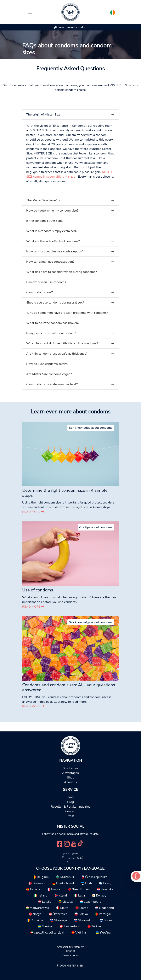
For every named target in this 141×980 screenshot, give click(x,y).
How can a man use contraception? (50, 262)
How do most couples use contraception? (55, 251)
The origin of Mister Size (43, 115)
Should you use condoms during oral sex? (55, 303)
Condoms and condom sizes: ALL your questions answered (69, 687)
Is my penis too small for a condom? (51, 333)
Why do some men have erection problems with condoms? (67, 313)
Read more (33, 512)
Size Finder (70, 768)
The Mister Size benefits (43, 200)
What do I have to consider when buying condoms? (62, 272)
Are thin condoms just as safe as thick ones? (57, 354)
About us (70, 782)
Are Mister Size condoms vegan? (49, 374)
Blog (70, 802)
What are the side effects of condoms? (53, 241)
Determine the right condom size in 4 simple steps (65, 493)
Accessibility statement (71, 947)
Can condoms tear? (39, 292)
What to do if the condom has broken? (53, 323)
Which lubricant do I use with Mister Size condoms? (62, 343)
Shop (71, 778)
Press (71, 816)
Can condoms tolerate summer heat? (52, 384)
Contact (71, 811)
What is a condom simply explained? (52, 231)
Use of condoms (38, 590)
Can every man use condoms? (47, 282)
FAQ (70, 797)
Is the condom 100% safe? (45, 221)
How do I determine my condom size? (52, 211)
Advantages (70, 773)
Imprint (71, 951)
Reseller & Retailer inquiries (71, 807)
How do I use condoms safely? (47, 364)
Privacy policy (70, 955)
